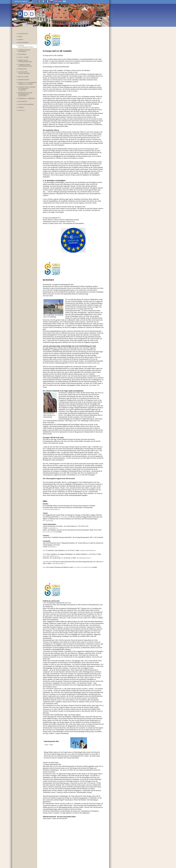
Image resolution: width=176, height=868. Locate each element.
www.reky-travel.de (49, 532)
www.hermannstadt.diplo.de (51, 509)
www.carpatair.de (64, 517)
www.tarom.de (48, 521)
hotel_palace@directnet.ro (51, 556)
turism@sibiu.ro (53, 528)
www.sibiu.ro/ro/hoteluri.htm (82, 567)
